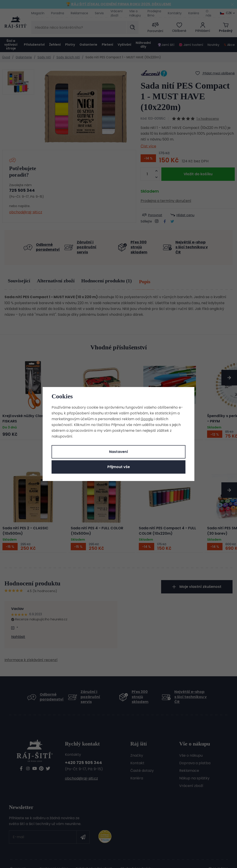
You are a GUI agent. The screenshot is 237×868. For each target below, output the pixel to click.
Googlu (147, 419)
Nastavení (119, 452)
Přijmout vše (119, 467)
